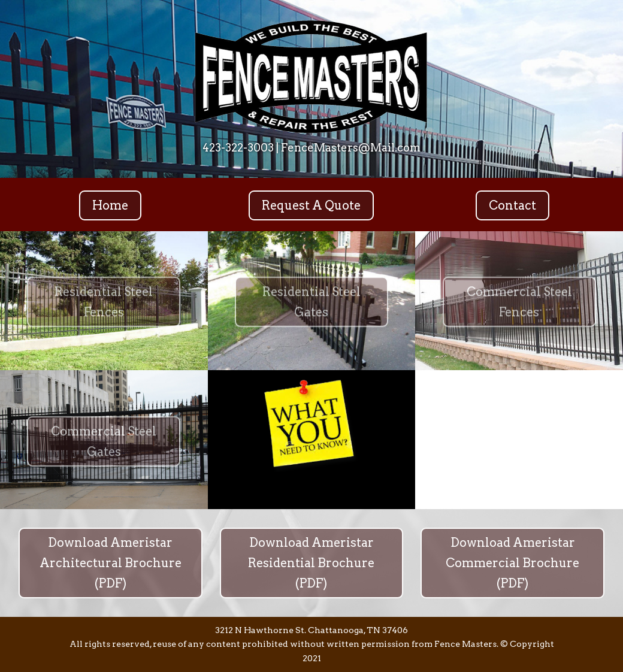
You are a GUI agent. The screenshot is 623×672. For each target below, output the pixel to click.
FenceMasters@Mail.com (351, 148)
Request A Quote (311, 205)
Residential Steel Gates (311, 306)
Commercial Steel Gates (104, 445)
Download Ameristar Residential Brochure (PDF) (311, 563)
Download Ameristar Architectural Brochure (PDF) (111, 563)
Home (110, 205)
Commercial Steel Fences (519, 306)
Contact (512, 205)
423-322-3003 (238, 148)
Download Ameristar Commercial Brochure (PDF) (512, 563)
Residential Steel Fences (104, 306)
